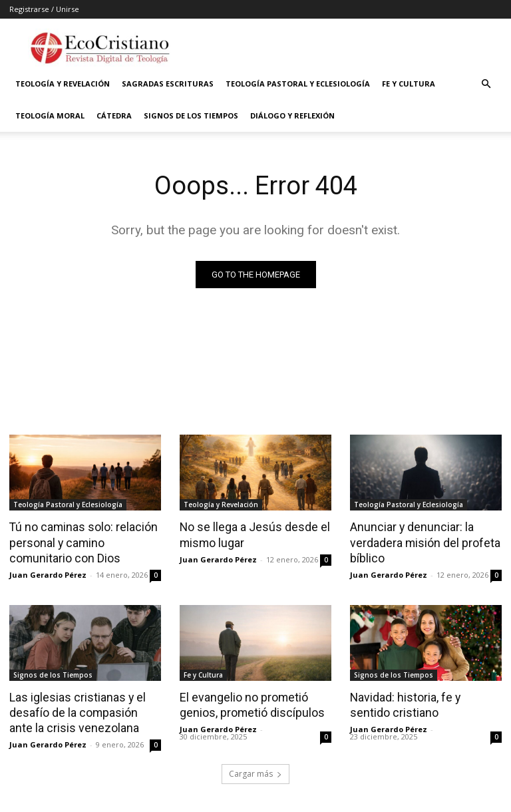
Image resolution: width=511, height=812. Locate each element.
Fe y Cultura (409, 84)
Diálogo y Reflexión (292, 115)
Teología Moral (50, 115)
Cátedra (114, 115)
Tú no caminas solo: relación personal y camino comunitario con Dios (81, 541)
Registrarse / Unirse (44, 9)
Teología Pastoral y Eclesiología (298, 84)
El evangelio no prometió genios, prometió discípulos (249, 702)
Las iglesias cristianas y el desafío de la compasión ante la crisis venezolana (84, 710)
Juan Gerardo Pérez (48, 573)
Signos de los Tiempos (191, 115)
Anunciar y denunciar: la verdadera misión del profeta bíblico (423, 541)
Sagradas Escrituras (168, 84)
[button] (486, 84)
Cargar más (255, 770)
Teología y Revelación (63, 84)
